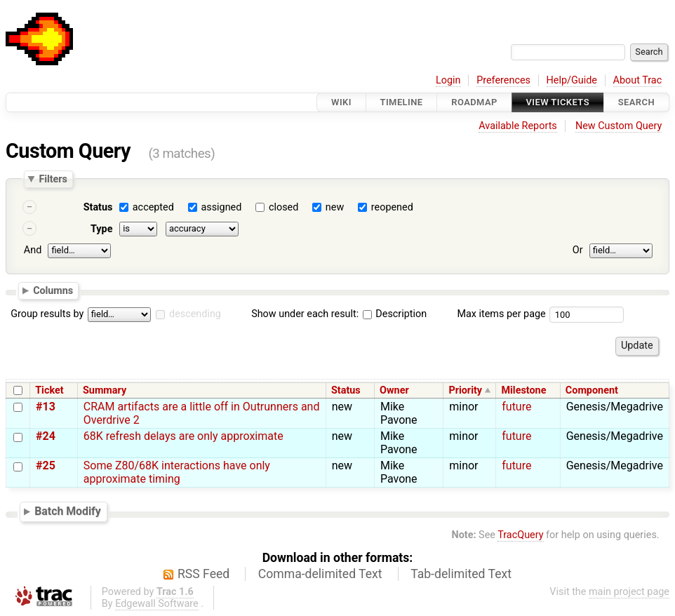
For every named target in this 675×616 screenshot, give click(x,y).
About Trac (638, 80)
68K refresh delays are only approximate (183, 436)
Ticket (49, 390)
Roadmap (474, 102)
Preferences (503, 80)
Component (592, 390)
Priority (465, 390)
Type (101, 229)
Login (448, 80)
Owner (394, 390)
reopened (392, 207)
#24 (46, 436)
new (335, 207)
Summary (105, 390)
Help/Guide (572, 80)
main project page (629, 592)
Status (98, 207)
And (33, 250)
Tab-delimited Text (461, 574)
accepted (153, 207)
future (516, 407)
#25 (46, 466)
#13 (46, 407)
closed (283, 207)
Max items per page (501, 314)
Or (578, 250)
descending (195, 314)
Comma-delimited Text (320, 574)
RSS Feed (203, 574)
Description (395, 314)
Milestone (523, 390)
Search (636, 102)
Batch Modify (68, 511)
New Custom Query (619, 126)
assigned (221, 207)
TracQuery (520, 535)
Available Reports (518, 126)
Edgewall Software (157, 604)
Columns (53, 290)
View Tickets (558, 102)
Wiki (341, 102)
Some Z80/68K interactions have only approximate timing (177, 472)
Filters (53, 179)
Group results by (47, 314)
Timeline (402, 102)
